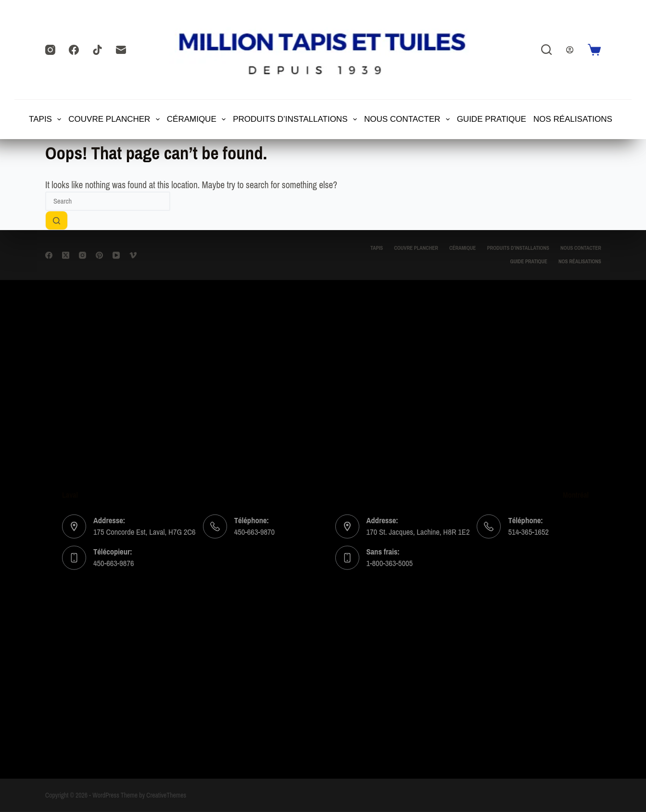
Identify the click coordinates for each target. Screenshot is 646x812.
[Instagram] (50, 50)
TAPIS (46, 119)
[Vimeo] (133, 255)
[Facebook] (74, 50)
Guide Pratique (492, 119)
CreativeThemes (166, 795)
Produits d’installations (295, 119)
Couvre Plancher (114, 119)
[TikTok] (97, 50)
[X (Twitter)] (66, 255)
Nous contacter (407, 119)
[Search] (546, 50)
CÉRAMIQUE (197, 119)
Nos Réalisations (573, 119)
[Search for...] (108, 201)
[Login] (570, 50)
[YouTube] (116, 255)
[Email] (121, 50)
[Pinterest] (99, 255)
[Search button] (57, 220)
